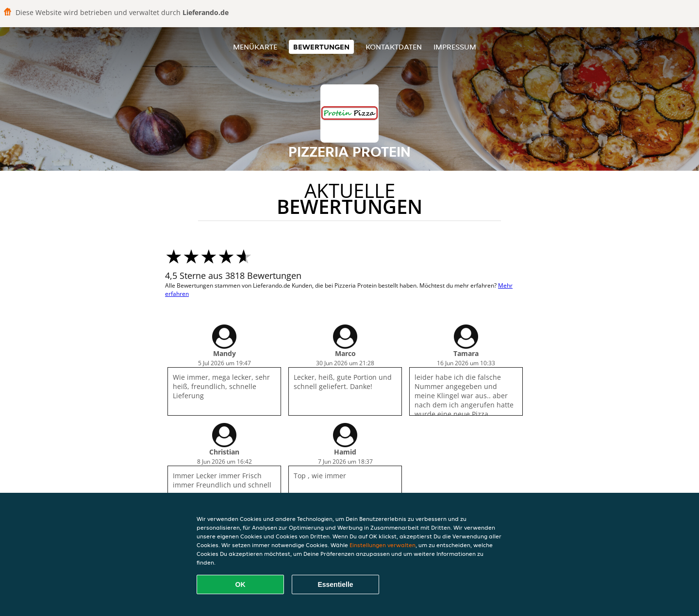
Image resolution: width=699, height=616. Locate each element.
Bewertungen (321, 47)
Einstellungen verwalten (383, 545)
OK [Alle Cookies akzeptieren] (241, 584)
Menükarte (255, 47)
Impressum (455, 47)
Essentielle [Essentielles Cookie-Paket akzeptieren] (335, 584)
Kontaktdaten (394, 47)
